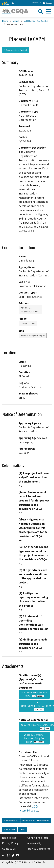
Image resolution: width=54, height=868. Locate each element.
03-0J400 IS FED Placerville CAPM (34, 694)
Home (5, 21)
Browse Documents (39, 849)
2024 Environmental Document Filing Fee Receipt (34, 738)
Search (16, 21)
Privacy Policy (10, 843)
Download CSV (11, 821)
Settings (48, 3)
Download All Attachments (36, 821)
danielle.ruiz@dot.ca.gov (33, 336)
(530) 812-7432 (28, 324)
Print (22, 829)
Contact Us (36, 3)
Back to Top (9, 838)
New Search (10, 829)
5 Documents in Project (16, 50)
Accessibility (34, 843)
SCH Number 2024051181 (36, 21)
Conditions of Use (38, 838)
